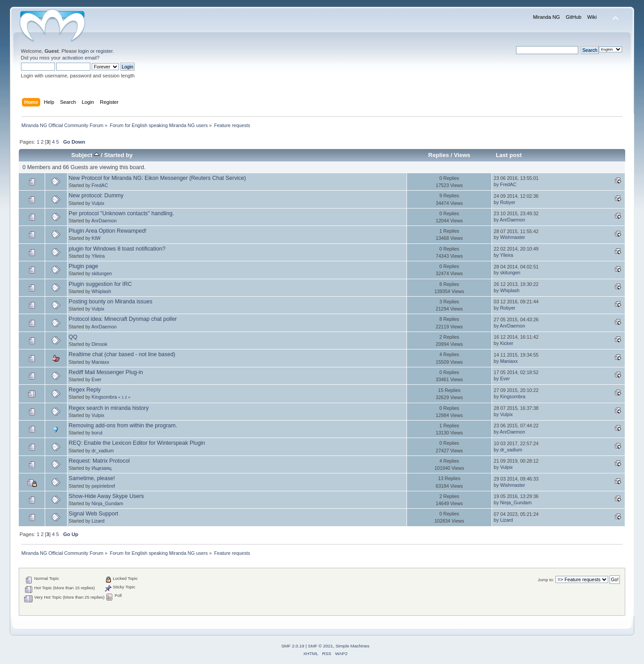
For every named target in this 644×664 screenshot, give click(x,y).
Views (462, 155)
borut (97, 433)
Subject (85, 155)
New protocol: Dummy (96, 196)
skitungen (102, 273)
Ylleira (98, 256)
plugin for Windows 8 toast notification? (117, 249)
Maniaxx (100, 362)
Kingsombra (104, 397)
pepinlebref (103, 486)
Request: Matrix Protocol (100, 461)
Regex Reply (85, 390)
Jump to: (546, 580)
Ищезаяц (102, 468)
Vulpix (98, 203)
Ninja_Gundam (108, 503)
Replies (439, 155)
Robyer (508, 202)
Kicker (506, 343)
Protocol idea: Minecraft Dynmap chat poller (123, 319)
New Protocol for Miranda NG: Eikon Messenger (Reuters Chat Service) (157, 178)
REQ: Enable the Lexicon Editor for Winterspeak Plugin (137, 443)
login (84, 51)
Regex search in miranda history (109, 408)
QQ (73, 337)
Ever (97, 379)
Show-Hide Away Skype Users (106, 496)
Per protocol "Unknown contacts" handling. (122, 213)
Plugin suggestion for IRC (100, 284)
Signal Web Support (94, 514)
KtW (96, 238)
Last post (509, 155)
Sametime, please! (92, 478)
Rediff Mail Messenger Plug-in (106, 372)
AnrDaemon (104, 221)
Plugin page (84, 266)
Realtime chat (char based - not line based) (122, 354)
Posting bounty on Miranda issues (111, 302)
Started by (119, 155)
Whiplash (102, 291)
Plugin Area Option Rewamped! (108, 231)
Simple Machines (352, 646)
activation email (79, 58)
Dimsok (100, 344)
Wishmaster (513, 237)
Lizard (98, 521)
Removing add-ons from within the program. (123, 426)
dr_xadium (103, 451)
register (104, 51)
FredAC (100, 185)
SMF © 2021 (321, 646)
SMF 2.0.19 (293, 646)
